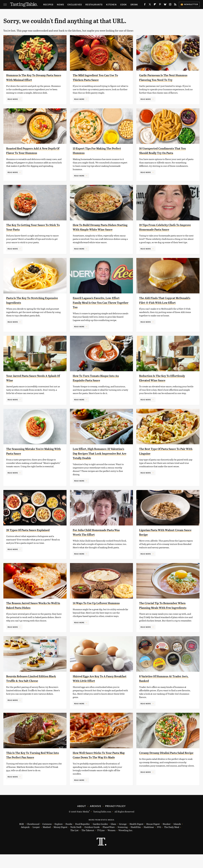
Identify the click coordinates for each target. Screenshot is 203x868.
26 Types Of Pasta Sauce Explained (32, 534)
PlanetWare (109, 841)
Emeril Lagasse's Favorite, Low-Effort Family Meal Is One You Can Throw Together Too (98, 307)
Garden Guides (100, 838)
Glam (113, 838)
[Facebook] (145, 5)
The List (74, 844)
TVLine (101, 844)
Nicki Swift (76, 841)
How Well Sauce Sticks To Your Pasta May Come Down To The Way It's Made (100, 766)
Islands (177, 838)
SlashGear (149, 841)
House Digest (153, 838)
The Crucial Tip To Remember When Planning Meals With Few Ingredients (166, 612)
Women (112, 844)
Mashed (47, 841)
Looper (36, 841)
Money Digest (60, 841)
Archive (95, 820)
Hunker (167, 838)
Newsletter (189, 4)
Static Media (83, 825)
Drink (134, 4)
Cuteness (47, 838)
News (60, 4)
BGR (22, 838)
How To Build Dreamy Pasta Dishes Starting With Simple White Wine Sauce (99, 229)
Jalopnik (25, 841)
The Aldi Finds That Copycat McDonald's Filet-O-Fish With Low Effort (165, 307)
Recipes (48, 4)
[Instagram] (170, 5)
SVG (159, 841)
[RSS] (175, 5)
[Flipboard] (155, 5)
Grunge (123, 838)
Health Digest (136, 838)
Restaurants (94, 4)
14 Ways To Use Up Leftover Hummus (100, 608)
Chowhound (33, 838)
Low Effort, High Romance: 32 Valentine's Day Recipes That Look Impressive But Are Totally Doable (98, 458)
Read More (13, 99)
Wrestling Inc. (126, 844)
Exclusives (75, 4)
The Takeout (88, 844)
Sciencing (123, 841)
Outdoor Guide (92, 841)
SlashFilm (136, 841)
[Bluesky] (165, 5)
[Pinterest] (160, 5)
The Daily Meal (172, 841)
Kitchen (111, 4)
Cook (124, 4)
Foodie (69, 838)
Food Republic (83, 838)
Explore (59, 838)
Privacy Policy (115, 820)
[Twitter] (150, 5)
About (82, 820)
